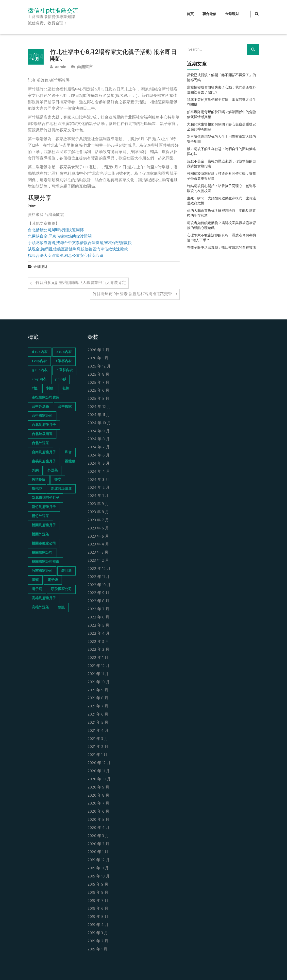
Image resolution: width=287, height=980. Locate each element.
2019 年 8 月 (98, 893)
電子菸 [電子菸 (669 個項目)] (37, 589)
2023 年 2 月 (98, 561)
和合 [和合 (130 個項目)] (68, 452)
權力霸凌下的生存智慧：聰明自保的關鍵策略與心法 (221, 152)
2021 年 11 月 (98, 674)
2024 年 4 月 (99, 472)
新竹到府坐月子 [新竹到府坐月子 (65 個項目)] (44, 507)
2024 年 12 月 (99, 407)
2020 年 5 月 (98, 820)
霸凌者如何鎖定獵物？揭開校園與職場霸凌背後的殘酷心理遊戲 (221, 226)
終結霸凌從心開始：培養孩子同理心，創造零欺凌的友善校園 (221, 189)
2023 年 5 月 (98, 537)
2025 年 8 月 (98, 375)
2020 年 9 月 (98, 788)
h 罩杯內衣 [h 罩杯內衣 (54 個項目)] (65, 370)
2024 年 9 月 (99, 431)
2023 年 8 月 (98, 512)
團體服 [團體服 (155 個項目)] (70, 462)
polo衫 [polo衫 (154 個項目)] (60, 379)
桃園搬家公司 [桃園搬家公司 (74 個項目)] (42, 553)
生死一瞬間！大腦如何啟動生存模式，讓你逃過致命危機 (221, 201)
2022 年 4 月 (99, 634)
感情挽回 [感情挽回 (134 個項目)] (39, 480)
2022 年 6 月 (98, 618)
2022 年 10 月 (99, 585)
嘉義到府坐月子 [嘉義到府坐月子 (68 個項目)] (44, 462)
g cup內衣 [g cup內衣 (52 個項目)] (40, 370)
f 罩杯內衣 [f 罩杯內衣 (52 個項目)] (64, 361)
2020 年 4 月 (99, 828)
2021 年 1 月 (97, 755)
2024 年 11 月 (99, 415)
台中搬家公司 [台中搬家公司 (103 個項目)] (42, 416)
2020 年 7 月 (98, 804)
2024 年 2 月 (99, 488)
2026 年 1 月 (98, 359)
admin (58, 67)
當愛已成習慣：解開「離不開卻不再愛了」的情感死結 (221, 78)
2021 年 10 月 (99, 682)
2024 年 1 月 (98, 496)
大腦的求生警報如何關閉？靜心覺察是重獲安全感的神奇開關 (221, 127)
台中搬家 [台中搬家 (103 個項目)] (65, 407)
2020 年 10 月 (99, 779)
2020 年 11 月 (99, 771)
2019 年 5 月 (98, 917)
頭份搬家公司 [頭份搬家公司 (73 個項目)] (61, 589)
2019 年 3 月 (98, 933)
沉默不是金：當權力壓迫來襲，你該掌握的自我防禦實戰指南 (221, 164)
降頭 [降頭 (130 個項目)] (35, 580)
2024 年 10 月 (99, 423)
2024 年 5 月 (99, 464)
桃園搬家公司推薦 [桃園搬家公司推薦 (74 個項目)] (46, 562)
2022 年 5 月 (98, 626)
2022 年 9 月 (98, 593)
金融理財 (232, 14)
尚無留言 (82, 67)
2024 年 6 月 (99, 456)
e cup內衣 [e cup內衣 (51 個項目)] (64, 352)
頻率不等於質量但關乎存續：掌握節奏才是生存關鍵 (221, 103)
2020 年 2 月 (98, 844)
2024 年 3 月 (98, 480)
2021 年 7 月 (98, 707)
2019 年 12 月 (99, 860)
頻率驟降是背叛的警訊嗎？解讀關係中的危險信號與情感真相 (221, 115)
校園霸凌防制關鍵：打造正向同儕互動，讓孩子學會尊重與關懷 (221, 176)
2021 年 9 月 (98, 691)
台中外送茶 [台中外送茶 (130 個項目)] (40, 407)
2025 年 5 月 (98, 399)
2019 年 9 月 (98, 885)
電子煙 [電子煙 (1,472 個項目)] (53, 580)
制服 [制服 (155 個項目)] (50, 389)
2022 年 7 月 (98, 609)
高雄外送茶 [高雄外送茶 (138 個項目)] (40, 607)
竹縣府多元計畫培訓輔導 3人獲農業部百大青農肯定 (81, 283)
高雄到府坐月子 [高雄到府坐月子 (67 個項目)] (44, 598)
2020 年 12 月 (99, 763)
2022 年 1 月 (98, 658)
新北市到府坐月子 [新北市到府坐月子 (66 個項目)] (46, 498)
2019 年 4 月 (98, 925)
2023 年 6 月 (98, 529)
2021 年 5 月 (98, 723)
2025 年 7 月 (98, 383)
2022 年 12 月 (99, 569)
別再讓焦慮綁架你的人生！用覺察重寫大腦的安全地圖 (221, 140)
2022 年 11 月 (99, 577)
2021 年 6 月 (98, 715)
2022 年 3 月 (98, 642)
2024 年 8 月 (99, 439)
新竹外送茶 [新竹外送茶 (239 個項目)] (40, 516)
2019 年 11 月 (98, 868)
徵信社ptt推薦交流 (53, 11)
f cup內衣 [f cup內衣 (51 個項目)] (39, 361)
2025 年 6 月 (98, 391)
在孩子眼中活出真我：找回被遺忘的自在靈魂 (221, 248)
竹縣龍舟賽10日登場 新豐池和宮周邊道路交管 (132, 294)
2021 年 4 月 (98, 731)
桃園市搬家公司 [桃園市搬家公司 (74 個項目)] (44, 544)
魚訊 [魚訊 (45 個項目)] (61, 607)
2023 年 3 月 (98, 553)
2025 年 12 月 (99, 367)
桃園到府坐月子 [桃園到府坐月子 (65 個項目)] (44, 525)
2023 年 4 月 (98, 545)
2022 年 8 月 (98, 601)
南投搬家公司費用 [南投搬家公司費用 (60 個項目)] (46, 398)
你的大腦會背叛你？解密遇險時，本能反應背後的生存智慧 (221, 213)
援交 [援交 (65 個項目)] (58, 480)
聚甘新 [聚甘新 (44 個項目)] (67, 571)
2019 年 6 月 (98, 909)
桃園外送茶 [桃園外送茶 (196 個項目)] (40, 534)
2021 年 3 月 (98, 739)
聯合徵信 (209, 14)
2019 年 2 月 (98, 941)
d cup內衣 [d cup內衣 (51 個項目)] (40, 352)
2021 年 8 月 (98, 698)
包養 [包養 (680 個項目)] (66, 389)
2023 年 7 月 (98, 520)
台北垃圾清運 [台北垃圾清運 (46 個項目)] (42, 434)
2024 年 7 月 (99, 447)
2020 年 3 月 (98, 836)
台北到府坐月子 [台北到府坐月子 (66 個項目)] (44, 425)
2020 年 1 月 (98, 852)
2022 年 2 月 (98, 650)
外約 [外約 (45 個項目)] (35, 471)
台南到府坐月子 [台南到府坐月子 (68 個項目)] (44, 452)
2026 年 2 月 (98, 350)
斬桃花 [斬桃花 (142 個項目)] (37, 489)
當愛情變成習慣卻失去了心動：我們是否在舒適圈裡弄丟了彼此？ (221, 90)
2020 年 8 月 (98, 796)
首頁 (190, 14)
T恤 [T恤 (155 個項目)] (35, 389)
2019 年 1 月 (97, 950)
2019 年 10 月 (99, 877)
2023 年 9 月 (98, 504)
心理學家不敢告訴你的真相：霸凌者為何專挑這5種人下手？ (221, 238)
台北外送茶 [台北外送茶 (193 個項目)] (40, 443)
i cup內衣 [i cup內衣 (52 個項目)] (39, 379)
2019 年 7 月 (98, 901)
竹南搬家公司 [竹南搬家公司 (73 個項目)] (42, 571)
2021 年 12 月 (99, 666)
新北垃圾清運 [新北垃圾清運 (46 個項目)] (61, 489)
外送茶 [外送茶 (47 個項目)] (53, 471)
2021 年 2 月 (98, 747)
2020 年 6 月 (98, 812)
